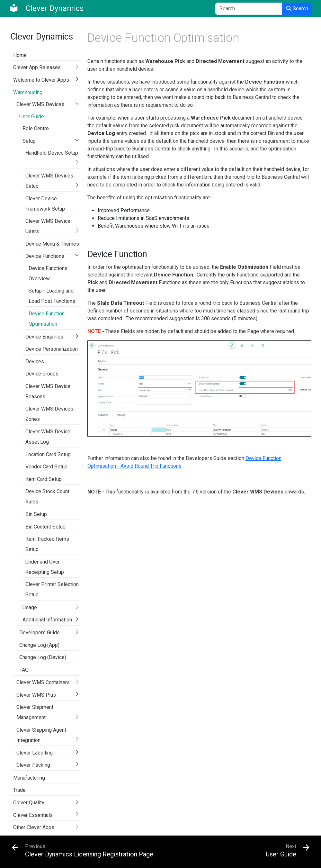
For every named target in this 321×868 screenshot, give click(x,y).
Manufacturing (29, 778)
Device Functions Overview (48, 273)
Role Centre (36, 128)
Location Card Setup (48, 454)
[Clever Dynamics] (46, 8)
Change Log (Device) (43, 657)
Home (20, 55)
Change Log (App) (39, 645)
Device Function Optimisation (47, 319)
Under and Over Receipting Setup (45, 567)
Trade (19, 790)
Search (297, 9)
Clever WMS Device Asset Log (48, 437)
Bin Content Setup (45, 527)
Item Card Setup (44, 479)
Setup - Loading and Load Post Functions (52, 296)
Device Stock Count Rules (47, 497)
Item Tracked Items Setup (47, 544)
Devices (35, 362)
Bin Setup (36, 514)
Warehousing (28, 92)
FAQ (24, 670)
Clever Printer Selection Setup (52, 589)
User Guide (32, 117)
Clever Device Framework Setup (45, 204)
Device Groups (42, 374)
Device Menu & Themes (52, 244)
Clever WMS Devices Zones (49, 414)
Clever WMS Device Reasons (48, 391)
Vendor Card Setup (46, 467)
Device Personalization (52, 349)
